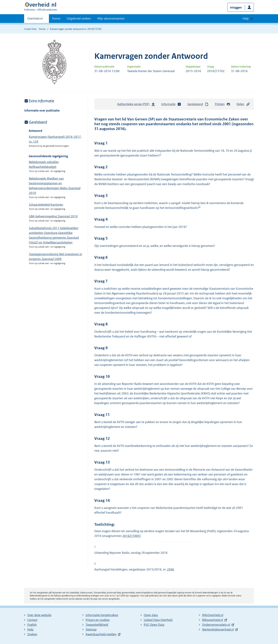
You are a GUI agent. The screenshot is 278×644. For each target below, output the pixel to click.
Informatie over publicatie (42, 110)
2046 (171, 569)
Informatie (171, 104)
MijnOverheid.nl (213, 615)
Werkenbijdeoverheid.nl (218, 629)
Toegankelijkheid (97, 625)
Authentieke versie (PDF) (136, 105)
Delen (243, 104)
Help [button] (246, 18)
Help (30, 629)
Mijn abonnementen (111, 18)
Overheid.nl (35, 20)
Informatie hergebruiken (102, 615)
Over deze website (39, 615)
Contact (32, 620)
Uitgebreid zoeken (79, 18)
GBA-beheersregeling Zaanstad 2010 (53, 216)
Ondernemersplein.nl (216, 625)
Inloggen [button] (236, 7)
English (32, 625)
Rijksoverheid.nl (213, 620)
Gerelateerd (198, 104)
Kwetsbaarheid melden (101, 634)
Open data (151, 615)
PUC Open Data (154, 625)
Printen (223, 104)
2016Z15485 (131, 536)
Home (56, 18)
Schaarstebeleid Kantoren (46, 205)
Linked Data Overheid (158, 620)
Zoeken (32, 634)
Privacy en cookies (98, 620)
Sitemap (91, 629)
